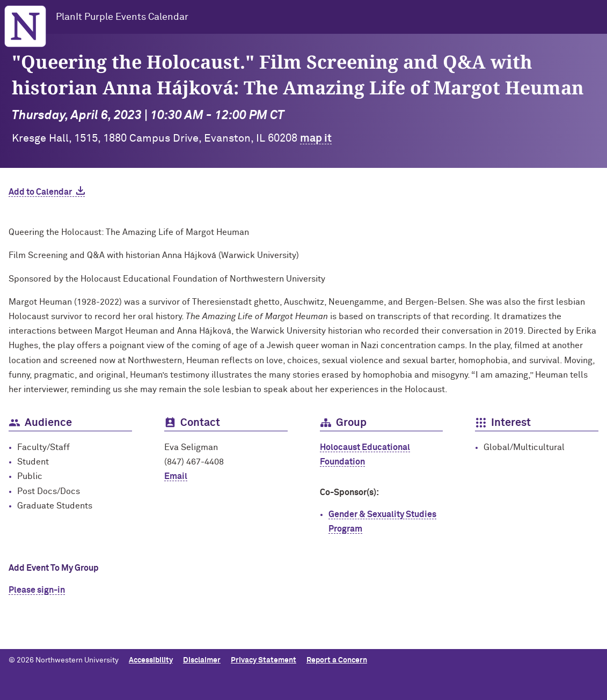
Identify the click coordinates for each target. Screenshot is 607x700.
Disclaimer (202, 660)
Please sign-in (37, 590)
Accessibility (151, 660)
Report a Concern (337, 660)
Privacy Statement (264, 660)
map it (316, 138)
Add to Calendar (40, 192)
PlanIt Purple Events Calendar (122, 17)
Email (176, 476)
